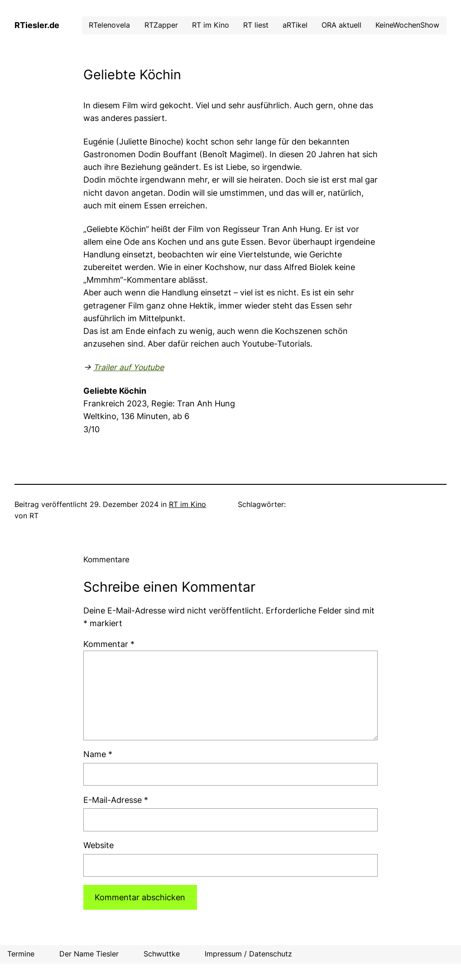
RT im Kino (187, 504)
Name (98, 754)
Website (98, 845)
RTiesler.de (37, 25)
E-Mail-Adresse (116, 800)
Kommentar (109, 644)
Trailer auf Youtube (129, 367)
